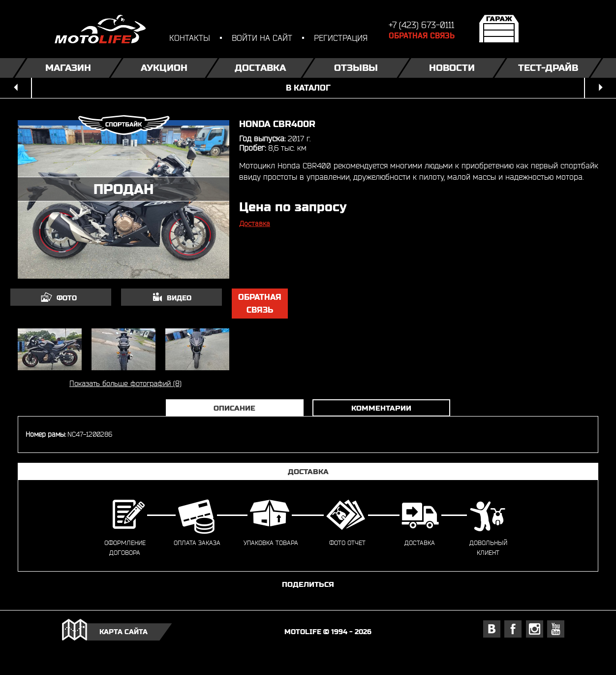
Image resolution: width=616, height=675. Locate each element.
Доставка (260, 68)
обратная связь (260, 304)
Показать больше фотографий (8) (125, 383)
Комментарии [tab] (381, 408)
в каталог (308, 88)
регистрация (341, 38)
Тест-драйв (548, 68)
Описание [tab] (234, 408)
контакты (190, 38)
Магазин (68, 68)
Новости (452, 68)
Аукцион (164, 68)
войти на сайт (262, 38)
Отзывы (356, 68)
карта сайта (123, 632)
